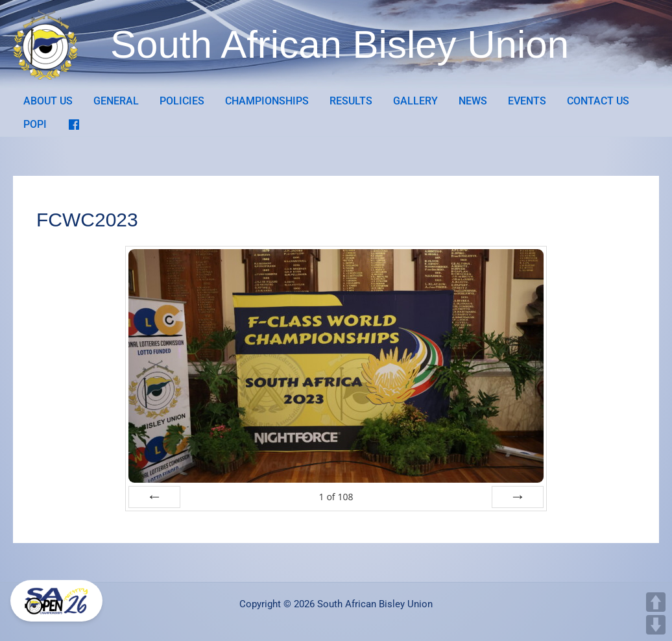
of (336, 497)
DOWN (656, 625)
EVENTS (527, 101)
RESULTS (351, 101)
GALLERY (415, 101)
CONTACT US (598, 101)
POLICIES (182, 101)
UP (656, 602)
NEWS (473, 101)
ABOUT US (48, 101)
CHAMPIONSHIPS (267, 101)
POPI (35, 124)
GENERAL (116, 101)
